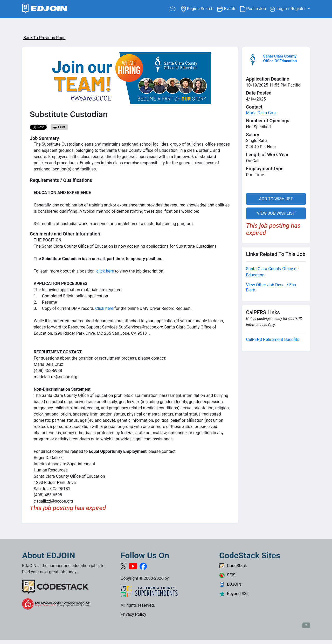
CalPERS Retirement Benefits (273, 339)
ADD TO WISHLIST (276, 199)
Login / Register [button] (288, 9)
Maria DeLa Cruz (261, 113)
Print (59, 127)
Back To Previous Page (44, 38)
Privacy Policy (133, 614)
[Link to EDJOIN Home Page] (45, 9)
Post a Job (255, 9)
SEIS (227, 575)
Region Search (199, 8)
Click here (104, 308)
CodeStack (233, 566)
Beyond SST (234, 594)
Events (232, 8)
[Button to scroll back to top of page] (306, 625)
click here (105, 271)
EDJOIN (230, 584)
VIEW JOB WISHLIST (276, 213)
